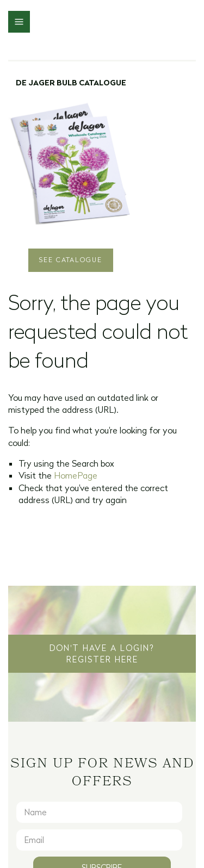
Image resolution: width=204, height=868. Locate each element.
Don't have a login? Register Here (102, 654)
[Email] (99, 840)
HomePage (76, 475)
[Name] (99, 812)
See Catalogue (71, 260)
